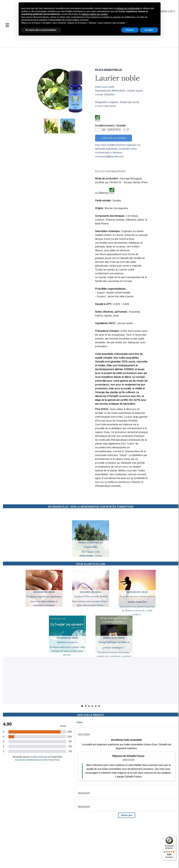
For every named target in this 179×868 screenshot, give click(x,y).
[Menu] (174, 837)
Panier (163, 11)
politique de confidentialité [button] (128, 8)
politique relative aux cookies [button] (94, 14)
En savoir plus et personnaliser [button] (41, 30)
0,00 (171, 11)
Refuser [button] (130, 30)
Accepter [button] (149, 30)
